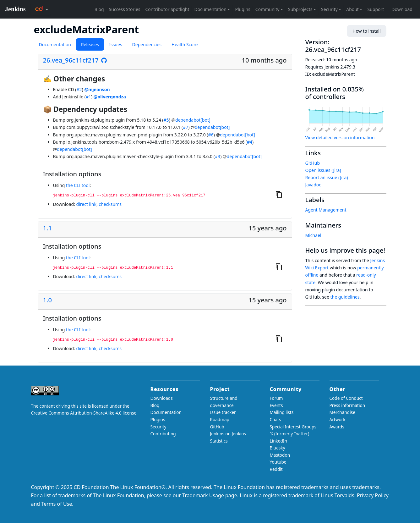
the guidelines (345, 297)
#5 (166, 120)
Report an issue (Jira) (327, 177)
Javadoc (313, 185)
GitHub (313, 163)
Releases (90, 44)
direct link (86, 204)
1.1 (47, 228)
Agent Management (326, 210)
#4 (250, 142)
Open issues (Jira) (323, 170)
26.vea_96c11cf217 (71, 60)
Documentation (55, 44)
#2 (79, 89)
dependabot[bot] (193, 120)
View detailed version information (340, 138)
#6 (211, 135)
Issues (115, 44)
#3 (218, 156)
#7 (185, 127)
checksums (110, 204)
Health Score (185, 44)
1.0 (47, 300)
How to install (366, 31)
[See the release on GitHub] (104, 60)
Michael (313, 235)
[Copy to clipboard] (279, 195)
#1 (88, 97)
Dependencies (147, 44)
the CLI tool (78, 185)
